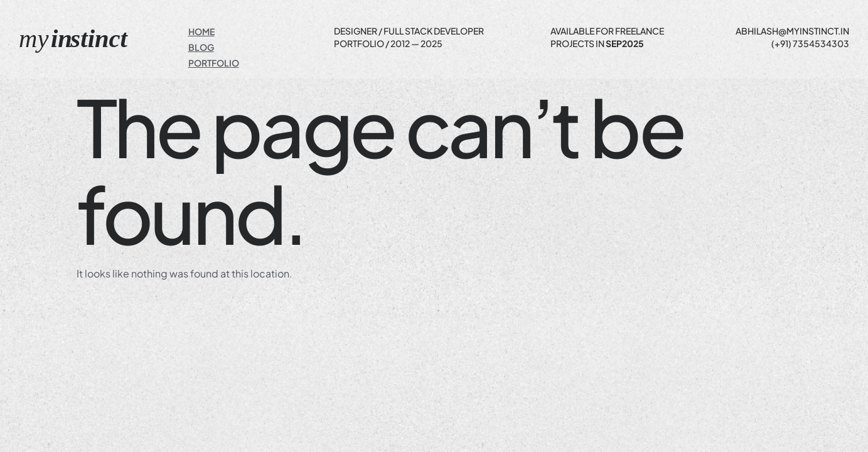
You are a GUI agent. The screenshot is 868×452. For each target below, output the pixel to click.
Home (201, 31)
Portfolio (214, 63)
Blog (201, 47)
